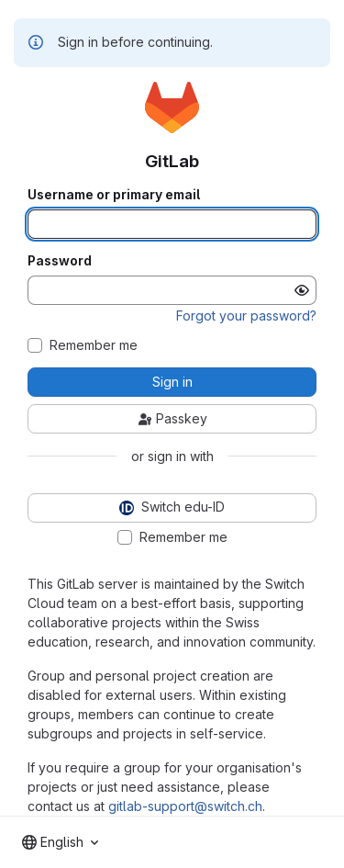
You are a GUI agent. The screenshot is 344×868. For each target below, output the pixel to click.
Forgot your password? (246, 316)
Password (60, 261)
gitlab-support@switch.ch (185, 806)
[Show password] (302, 290)
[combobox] (60, 842)
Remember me (94, 345)
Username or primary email (114, 195)
